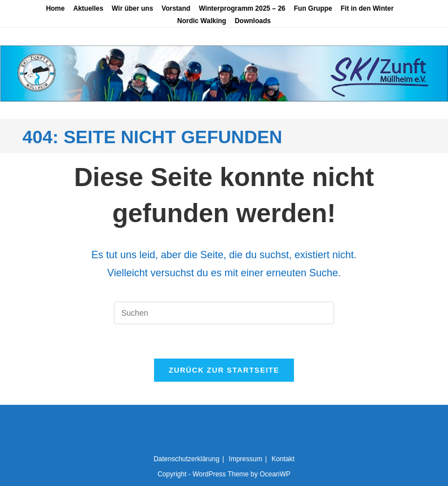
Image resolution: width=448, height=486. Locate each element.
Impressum (245, 459)
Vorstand (176, 8)
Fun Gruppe (313, 8)
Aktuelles (88, 8)
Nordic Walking (202, 21)
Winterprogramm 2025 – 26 (242, 8)
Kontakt (283, 459)
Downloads (253, 21)
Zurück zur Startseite (224, 370)
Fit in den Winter (367, 8)
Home (55, 8)
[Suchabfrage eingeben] (224, 313)
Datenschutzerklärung (186, 459)
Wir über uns (132, 8)
